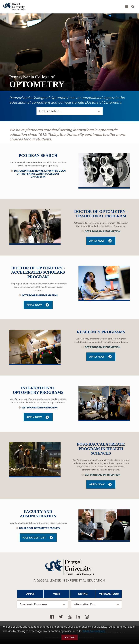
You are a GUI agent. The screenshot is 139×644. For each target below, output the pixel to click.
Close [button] (71, 637)
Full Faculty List (34, 538)
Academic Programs (33, 604)
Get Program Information (103, 231)
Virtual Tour (109, 594)
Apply (30, 594)
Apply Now (97, 241)
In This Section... (50, 111)
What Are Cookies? (94, 631)
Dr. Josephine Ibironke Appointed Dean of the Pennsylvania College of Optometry (40, 174)
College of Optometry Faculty (40, 528)
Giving (83, 594)
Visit (57, 594)
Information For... (85, 604)
